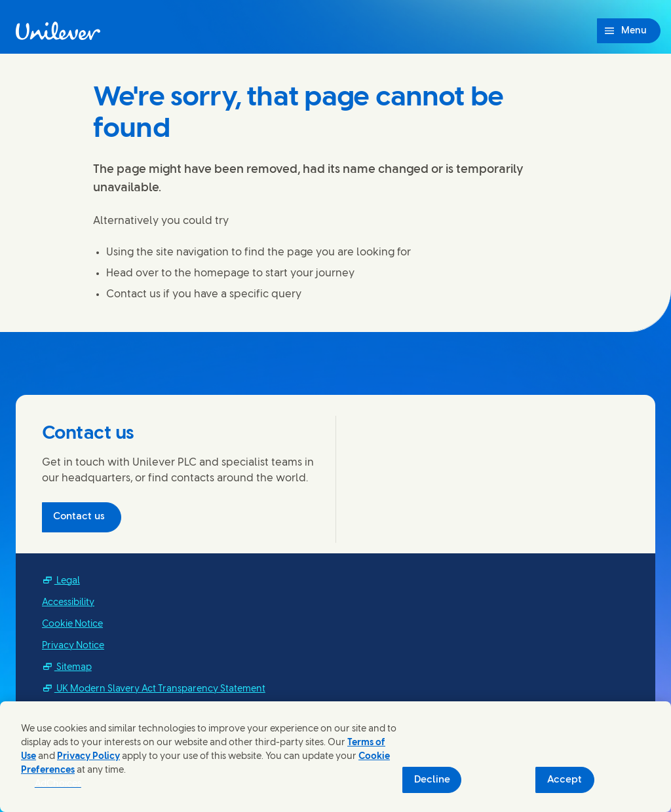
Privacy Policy (88, 757)
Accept (565, 780)
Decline (432, 780)
